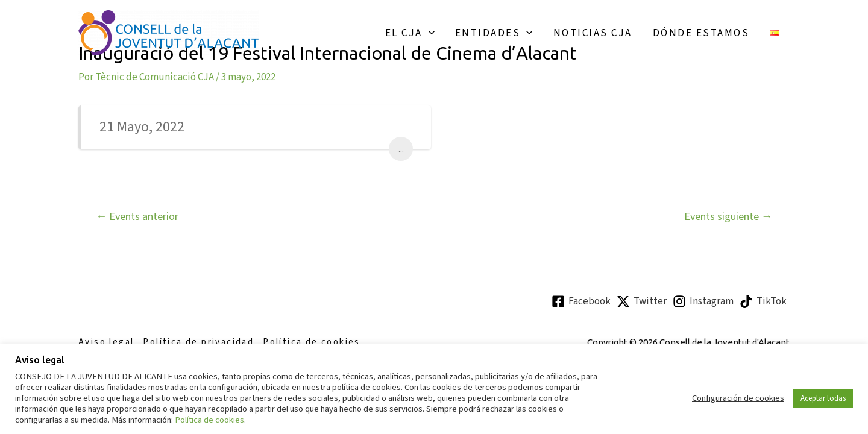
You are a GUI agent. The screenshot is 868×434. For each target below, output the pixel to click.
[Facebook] (581, 301)
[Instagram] (703, 301)
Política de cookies (312, 342)
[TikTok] (763, 301)
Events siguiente (728, 216)
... (401, 149)
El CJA (410, 33)
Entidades (494, 33)
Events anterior (137, 216)
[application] (429, 33)
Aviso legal (106, 342)
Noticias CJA (593, 33)
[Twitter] (642, 301)
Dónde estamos (701, 33)
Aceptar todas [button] (823, 398)
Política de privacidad (198, 342)
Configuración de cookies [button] (738, 398)
